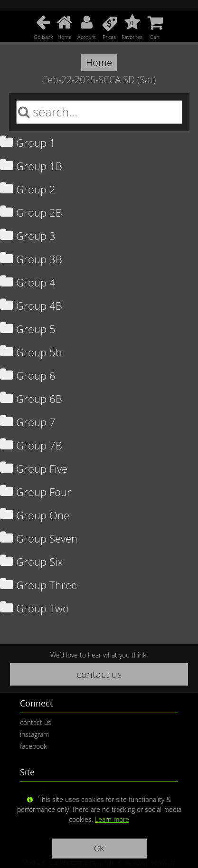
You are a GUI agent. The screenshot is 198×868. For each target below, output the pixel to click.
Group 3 (28, 236)
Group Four (36, 492)
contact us (99, 674)
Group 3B (31, 259)
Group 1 (28, 143)
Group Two (34, 608)
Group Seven (39, 539)
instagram (34, 734)
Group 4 (28, 282)
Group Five (34, 469)
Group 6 (28, 376)
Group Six (31, 562)
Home (99, 62)
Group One (35, 515)
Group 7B (31, 445)
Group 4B (31, 306)
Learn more (112, 819)
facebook (33, 746)
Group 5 (28, 329)
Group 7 (28, 422)
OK (99, 849)
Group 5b (31, 352)
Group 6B (31, 399)
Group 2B (31, 213)
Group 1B (31, 166)
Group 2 (28, 189)
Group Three (38, 585)
